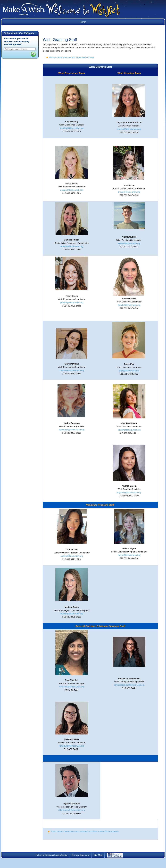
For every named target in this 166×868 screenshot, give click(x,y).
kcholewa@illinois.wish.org (72, 746)
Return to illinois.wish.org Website (52, 855)
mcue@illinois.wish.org (129, 192)
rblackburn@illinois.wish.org (71, 810)
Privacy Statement (81, 855)
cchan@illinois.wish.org (72, 556)
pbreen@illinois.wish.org (72, 303)
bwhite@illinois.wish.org (129, 305)
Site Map (98, 855)
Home (83, 22)
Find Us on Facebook (117, 856)
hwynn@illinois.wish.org (129, 555)
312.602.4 (70, 690)
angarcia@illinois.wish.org (129, 492)
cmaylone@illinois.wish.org (72, 370)
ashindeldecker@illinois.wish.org (129, 685)
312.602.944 (129, 688)
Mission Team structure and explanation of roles (72, 57)
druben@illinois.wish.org (72, 246)
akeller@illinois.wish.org (129, 243)
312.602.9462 (71, 749)
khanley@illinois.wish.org (72, 128)
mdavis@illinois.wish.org (72, 614)
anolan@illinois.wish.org (72, 190)
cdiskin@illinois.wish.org (129, 430)
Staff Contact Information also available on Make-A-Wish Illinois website (85, 832)
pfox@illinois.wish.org (129, 371)
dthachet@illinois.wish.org (72, 687)
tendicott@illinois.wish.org (129, 129)
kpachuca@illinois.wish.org (72, 430)
